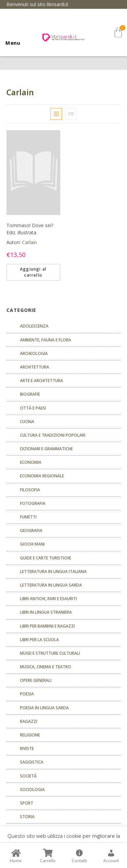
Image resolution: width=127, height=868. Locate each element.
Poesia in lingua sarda (44, 708)
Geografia (31, 530)
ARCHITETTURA (35, 367)
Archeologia (34, 353)
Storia (27, 817)
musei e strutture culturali (50, 653)
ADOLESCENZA (34, 326)
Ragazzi (29, 721)
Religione (30, 735)
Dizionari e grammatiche (46, 449)
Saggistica (32, 762)
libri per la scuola (39, 640)
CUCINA (27, 422)
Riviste (27, 748)
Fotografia (33, 503)
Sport (27, 803)
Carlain (29, 242)
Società (28, 776)
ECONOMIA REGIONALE (42, 476)
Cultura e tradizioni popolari (53, 435)
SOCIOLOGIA (32, 790)
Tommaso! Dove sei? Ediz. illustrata (30, 229)
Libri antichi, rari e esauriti (48, 599)
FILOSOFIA (30, 490)
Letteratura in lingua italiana (53, 571)
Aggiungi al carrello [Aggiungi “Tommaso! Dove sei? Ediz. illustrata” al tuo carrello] (33, 272)
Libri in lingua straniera (46, 612)
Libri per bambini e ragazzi (47, 626)
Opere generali (36, 680)
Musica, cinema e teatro (46, 667)
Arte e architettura (41, 381)
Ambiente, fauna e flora (46, 340)
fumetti (28, 517)
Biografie (30, 394)
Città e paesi (33, 408)
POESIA (27, 694)
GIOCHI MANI (32, 544)
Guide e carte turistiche (46, 558)
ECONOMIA (31, 462)
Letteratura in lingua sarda (51, 585)
